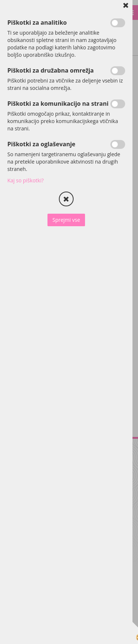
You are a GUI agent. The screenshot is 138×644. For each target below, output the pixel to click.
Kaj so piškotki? (26, 180)
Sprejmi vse (66, 220)
